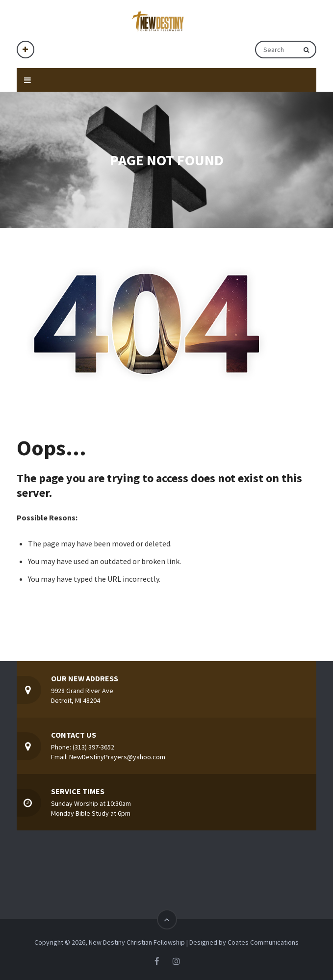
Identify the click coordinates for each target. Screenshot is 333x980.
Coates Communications (263, 942)
